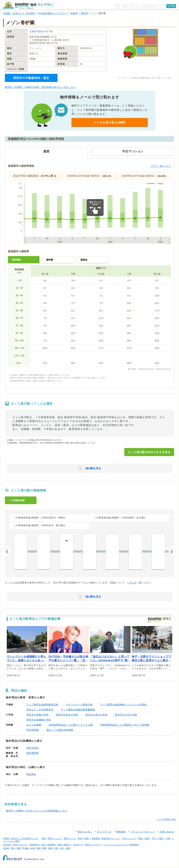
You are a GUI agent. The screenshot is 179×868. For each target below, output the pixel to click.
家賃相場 (96, 838)
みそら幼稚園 (34, 725)
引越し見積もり (64, 845)
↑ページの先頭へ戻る (166, 819)
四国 (50, 848)
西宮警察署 (33, 753)
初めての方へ (85, 832)
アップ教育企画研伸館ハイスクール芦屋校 (123, 705)
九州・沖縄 (65, 848)
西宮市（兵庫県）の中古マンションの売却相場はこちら (37, 811)
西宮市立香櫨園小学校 (39, 720)
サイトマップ (104, 832)
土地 (168, 838)
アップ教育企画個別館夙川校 (42, 705)
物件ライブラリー (94, 845)
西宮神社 (31, 774)
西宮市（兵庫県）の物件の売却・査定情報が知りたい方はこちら (40, 87)
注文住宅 (7, 845)
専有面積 (16, 260)
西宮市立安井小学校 (67, 715)
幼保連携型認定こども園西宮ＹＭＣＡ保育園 (125, 725)
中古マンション (129, 838)
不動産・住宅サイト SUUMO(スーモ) (21, 838)
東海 (39, 848)
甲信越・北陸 (29, 848)
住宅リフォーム (20, 845)
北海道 (6, 848)
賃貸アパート (70, 838)
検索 (173, 6)
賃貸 (44, 838)
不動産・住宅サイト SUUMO (19, 13)
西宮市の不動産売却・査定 (31, 78)
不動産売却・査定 (37, 845)
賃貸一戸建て (84, 838)
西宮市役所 (33, 748)
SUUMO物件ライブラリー (53, 13)
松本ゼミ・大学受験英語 (40, 710)
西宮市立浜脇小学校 (38, 715)
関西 (44, 848)
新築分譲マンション (111, 838)
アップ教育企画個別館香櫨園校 (78, 710)
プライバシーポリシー (143, 832)
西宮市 (85, 13)
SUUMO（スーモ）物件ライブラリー (29, 5)
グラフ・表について (161, 166)
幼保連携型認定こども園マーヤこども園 (71, 725)
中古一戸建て (158, 838)
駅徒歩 (84, 260)
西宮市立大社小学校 (126, 715)
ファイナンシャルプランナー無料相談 (121, 845)
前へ (8, 552)
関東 (19, 848)
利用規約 (121, 832)
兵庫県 (74, 13)
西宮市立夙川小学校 (97, 715)
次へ (171, 552)
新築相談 (51, 845)
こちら (131, 583)
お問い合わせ (167, 832)
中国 (56, 848)
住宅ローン (79, 845)
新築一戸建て (144, 838)
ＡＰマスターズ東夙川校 (79, 705)
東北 (13, 848)
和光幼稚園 (33, 730)
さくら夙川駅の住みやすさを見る (149, 452)
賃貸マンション (55, 838)
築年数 (50, 260)
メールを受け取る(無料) (110, 122)
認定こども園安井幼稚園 (60, 730)
